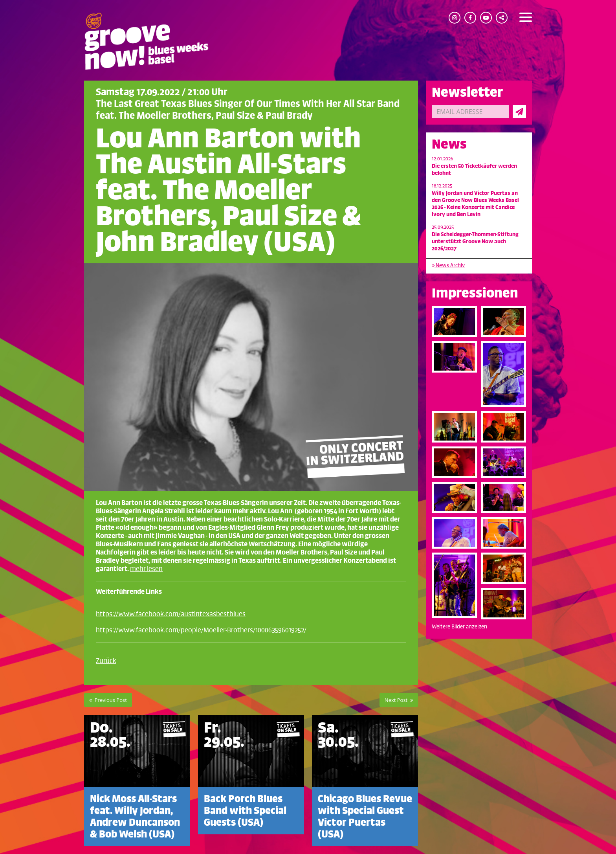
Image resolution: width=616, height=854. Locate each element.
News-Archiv (448, 265)
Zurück (106, 661)
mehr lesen (146, 569)
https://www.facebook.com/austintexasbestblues (171, 614)
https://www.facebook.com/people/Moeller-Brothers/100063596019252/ (201, 630)
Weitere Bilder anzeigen (459, 627)
